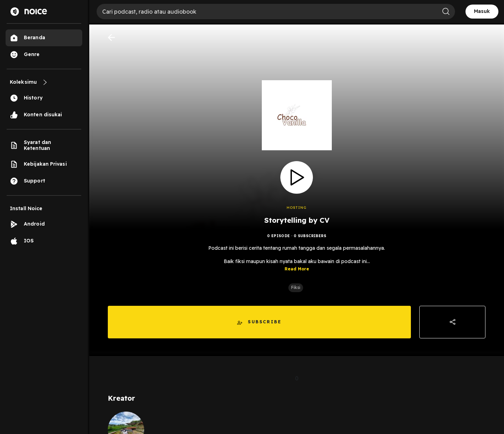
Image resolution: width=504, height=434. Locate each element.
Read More (297, 269)
